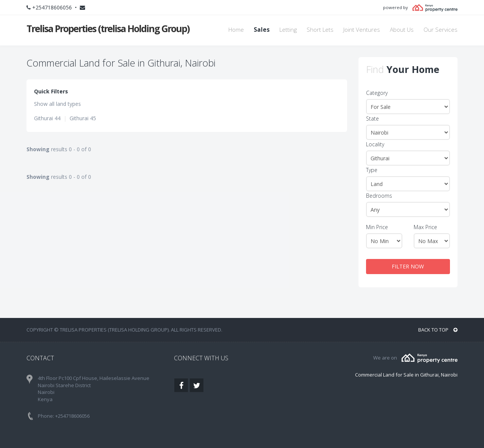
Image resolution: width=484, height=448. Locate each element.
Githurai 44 (47, 118)
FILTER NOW (408, 266)
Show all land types (57, 104)
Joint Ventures (362, 30)
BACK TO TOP (438, 330)
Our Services (441, 30)
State (372, 119)
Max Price (425, 227)
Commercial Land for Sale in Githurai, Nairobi (406, 375)
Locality (375, 144)
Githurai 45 (83, 118)
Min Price (377, 227)
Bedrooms (379, 196)
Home (236, 30)
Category (377, 93)
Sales (262, 30)
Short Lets (320, 30)
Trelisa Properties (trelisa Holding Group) (108, 28)
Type (372, 170)
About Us (402, 30)
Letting (288, 30)
